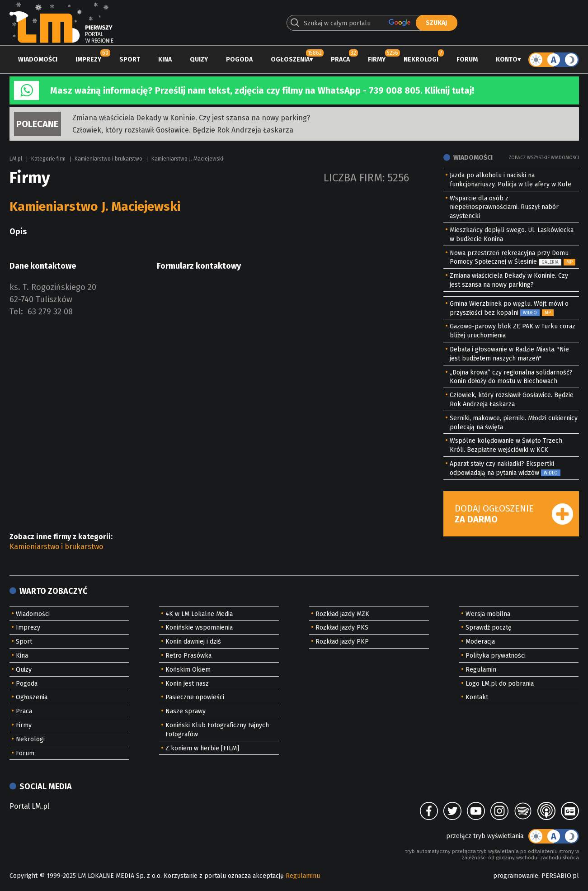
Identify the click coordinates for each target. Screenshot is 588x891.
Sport (130, 59)
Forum (467, 59)
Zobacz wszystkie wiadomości (544, 158)
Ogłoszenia (290, 59)
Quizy (199, 59)
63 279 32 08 (50, 312)
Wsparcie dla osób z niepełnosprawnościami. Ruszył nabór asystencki (504, 207)
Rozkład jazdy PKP (342, 642)
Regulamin (481, 670)
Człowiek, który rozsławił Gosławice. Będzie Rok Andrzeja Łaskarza (183, 130)
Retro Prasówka (188, 656)
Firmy (377, 59)
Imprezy (88, 59)
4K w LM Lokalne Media (199, 614)
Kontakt (477, 697)
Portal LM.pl (29, 806)
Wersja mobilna (488, 614)
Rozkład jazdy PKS (342, 628)
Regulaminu (303, 876)
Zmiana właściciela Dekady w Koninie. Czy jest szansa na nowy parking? (191, 118)
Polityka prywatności (496, 656)
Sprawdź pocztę (489, 628)
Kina (165, 59)
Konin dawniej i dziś (193, 642)
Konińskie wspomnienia (199, 628)
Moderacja (480, 642)
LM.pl (16, 159)
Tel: (16, 312)
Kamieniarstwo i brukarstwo (108, 159)
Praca (340, 59)
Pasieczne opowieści (195, 697)
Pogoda (239, 59)
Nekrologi (421, 59)
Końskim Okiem (188, 670)
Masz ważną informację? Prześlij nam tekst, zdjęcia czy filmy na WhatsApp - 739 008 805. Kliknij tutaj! (262, 90)
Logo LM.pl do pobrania (500, 684)
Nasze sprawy (186, 711)
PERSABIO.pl (560, 876)
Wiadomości (38, 59)
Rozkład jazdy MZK (342, 614)
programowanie (516, 876)
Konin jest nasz (187, 684)
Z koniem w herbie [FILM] (202, 748)
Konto (507, 59)
